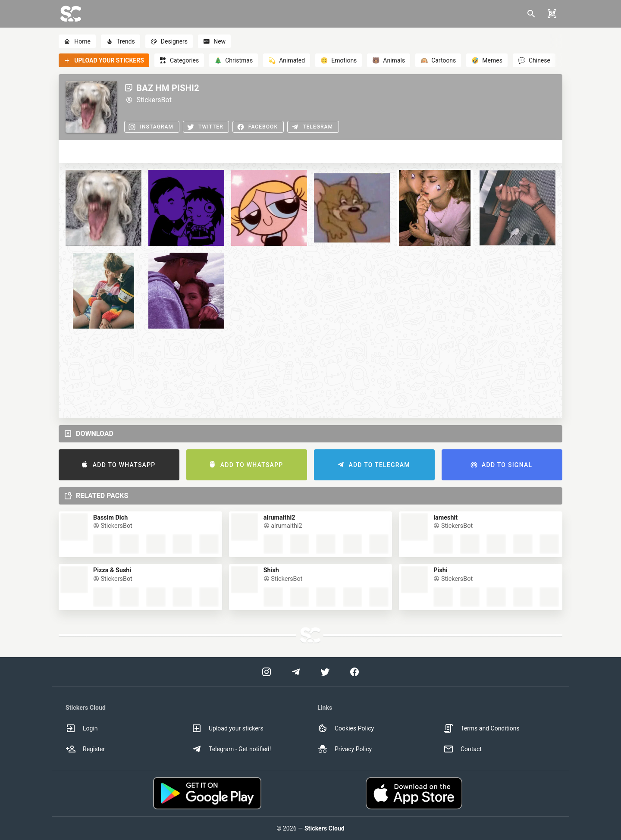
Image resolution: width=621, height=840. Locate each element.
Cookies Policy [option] (346, 728)
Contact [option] (463, 749)
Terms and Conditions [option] (481, 728)
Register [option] (85, 749)
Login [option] (82, 728)
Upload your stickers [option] (227, 728)
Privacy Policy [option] (345, 749)
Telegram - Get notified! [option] (231, 749)
